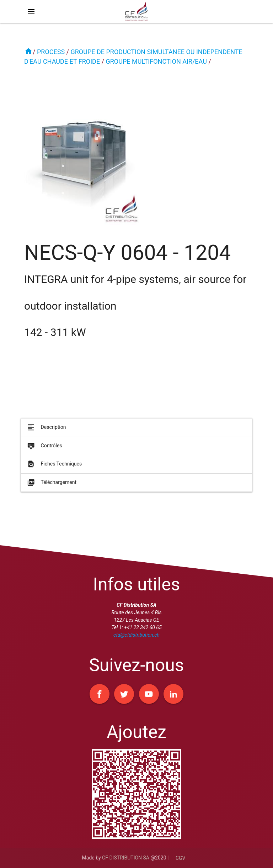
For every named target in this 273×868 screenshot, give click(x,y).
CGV (181, 858)
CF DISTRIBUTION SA (126, 858)
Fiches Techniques (54, 469)
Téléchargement (51, 487)
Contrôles (44, 451)
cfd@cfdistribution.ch (136, 635)
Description (46, 432)
